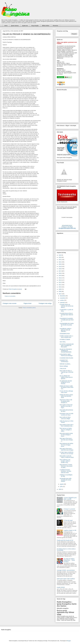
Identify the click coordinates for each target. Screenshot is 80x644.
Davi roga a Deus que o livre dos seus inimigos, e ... (66, 440)
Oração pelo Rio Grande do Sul (65, 540)
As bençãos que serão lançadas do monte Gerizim (66, 480)
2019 (60, 266)
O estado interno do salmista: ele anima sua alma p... (66, 306)
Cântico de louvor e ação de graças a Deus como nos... (67, 387)
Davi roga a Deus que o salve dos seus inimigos (67, 449)
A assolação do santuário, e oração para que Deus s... (67, 320)
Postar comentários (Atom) (29, 308)
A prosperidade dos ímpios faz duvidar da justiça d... (67, 325)
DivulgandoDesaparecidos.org (67, 228)
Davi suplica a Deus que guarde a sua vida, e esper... (66, 406)
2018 (60, 269)
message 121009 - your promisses (66, 570)
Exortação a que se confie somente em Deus (66, 414)
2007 (60, 294)
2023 (60, 257)
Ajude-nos (25, 26)
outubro (62, 300)
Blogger (69, 641)
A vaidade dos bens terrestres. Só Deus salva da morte (65, 471)
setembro (63, 303)
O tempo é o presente (69, 509)
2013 (60, 280)
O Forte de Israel (68, 520)
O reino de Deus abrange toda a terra (66, 392)
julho (61, 486)
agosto (62, 484)
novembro (63, 298)
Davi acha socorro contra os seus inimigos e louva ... (66, 435)
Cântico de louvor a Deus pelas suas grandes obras (66, 396)
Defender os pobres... (65, 364)
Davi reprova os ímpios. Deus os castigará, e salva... (66, 430)
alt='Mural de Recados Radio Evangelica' (67, 106)
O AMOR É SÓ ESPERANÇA (64, 361)
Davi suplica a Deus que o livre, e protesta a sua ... (67, 425)
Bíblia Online (46, 26)
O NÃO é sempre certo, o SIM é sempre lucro (66, 337)
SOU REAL (63, 342)
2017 (60, 271)
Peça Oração (35, 26)
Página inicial (27, 303)
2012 (60, 282)
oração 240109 (61, 587)
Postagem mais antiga (45, 303)
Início (6, 26)
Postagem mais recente (9, 303)
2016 (60, 273)
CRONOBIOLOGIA (65, 334)
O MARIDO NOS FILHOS (66, 358)
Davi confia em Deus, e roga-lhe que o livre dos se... (66, 372)
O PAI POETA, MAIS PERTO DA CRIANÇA (66, 355)
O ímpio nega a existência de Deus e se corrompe (66, 453)
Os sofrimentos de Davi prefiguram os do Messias (66, 382)
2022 (60, 260)
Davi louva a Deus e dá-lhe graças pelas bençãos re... (66, 401)
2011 (60, 285)
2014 (60, 278)
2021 (60, 262)
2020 (60, 264)
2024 (60, 255)
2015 (60, 276)
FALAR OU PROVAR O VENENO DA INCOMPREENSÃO (66, 351)
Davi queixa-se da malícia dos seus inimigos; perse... (66, 445)
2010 (60, 287)
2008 (60, 291)
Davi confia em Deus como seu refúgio (65, 418)
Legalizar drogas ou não (70, 530)
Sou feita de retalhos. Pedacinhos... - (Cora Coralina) (69, 560)
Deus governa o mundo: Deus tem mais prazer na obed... (66, 466)
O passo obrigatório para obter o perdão (70, 498)
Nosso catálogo (64, 366)
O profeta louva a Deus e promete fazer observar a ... (66, 315)
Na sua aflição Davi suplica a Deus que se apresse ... (66, 377)
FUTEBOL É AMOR (65, 340)
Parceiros (55, 26)
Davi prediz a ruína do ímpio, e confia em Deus (67, 457)
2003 (60, 489)
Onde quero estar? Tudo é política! (66, 579)
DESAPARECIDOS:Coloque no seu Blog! (67, 226)
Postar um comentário (10, 296)
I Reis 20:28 (63, 368)
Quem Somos (15, 26)
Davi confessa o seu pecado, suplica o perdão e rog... (65, 461)
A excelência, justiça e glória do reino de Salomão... (65, 330)
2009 (60, 289)
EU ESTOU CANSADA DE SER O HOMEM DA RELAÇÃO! (67, 346)
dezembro (63, 296)
